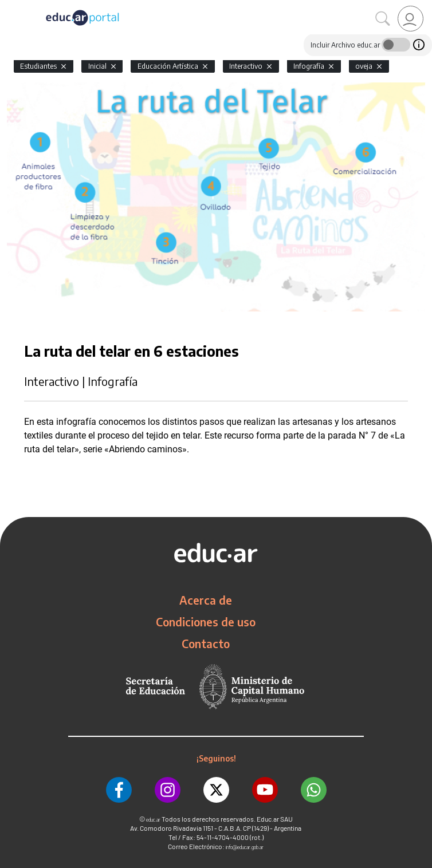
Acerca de (206, 600)
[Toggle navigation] (10, 6)
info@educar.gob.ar (245, 847)
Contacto (206, 644)
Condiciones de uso (206, 622)
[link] (411, 19)
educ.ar (153, 820)
